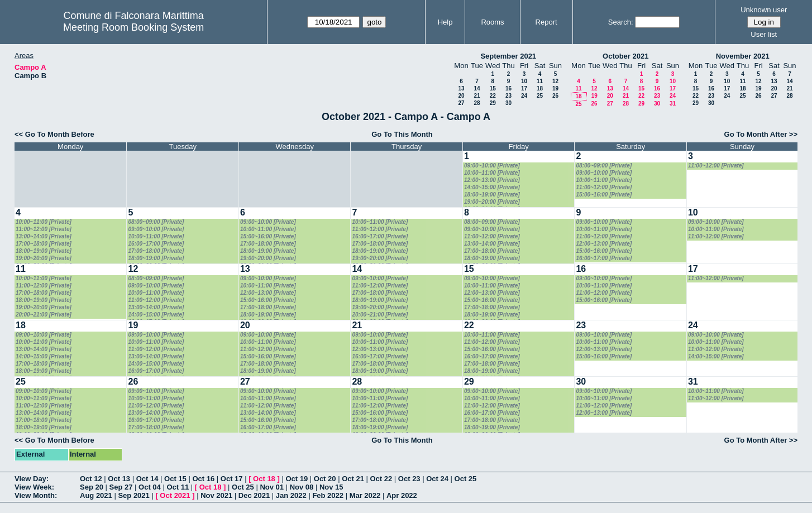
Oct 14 (147, 479)
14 (477, 88)
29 (493, 103)
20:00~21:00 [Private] (44, 315)
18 (540, 88)
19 (555, 88)
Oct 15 (175, 479)
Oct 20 (325, 479)
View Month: (36, 495)
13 (461, 88)
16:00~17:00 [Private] (156, 244)
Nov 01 (272, 487)
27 (461, 103)
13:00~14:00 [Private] (44, 236)
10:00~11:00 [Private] (492, 173)
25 (540, 96)
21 (477, 96)
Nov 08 (302, 487)
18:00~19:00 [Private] (492, 195)
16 (508, 88)
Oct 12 (91, 479)
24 (524, 96)
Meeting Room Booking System (133, 27)
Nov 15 (331, 487)
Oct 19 (297, 479)
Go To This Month (402, 134)
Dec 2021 (254, 495)
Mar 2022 (365, 495)
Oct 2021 (175, 495)
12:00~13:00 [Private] (492, 180)
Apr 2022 (402, 495)
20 (461, 96)
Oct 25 (466, 479)
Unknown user (764, 10)
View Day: (32, 479)
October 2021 (625, 56)
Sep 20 (92, 487)
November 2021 (743, 56)
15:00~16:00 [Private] (604, 195)
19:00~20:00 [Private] (492, 202)
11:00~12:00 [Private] (604, 187)
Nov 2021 (216, 495)
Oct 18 (264, 479)
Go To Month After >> (761, 134)
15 (493, 88)
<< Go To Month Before (54, 134)
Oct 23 (409, 479)
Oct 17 (232, 479)
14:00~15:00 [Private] (492, 187)
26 (555, 96)
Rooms (492, 22)
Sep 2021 (133, 495)
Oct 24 (437, 479)
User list (764, 34)
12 (555, 81)
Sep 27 (121, 487)
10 (524, 81)
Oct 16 (203, 479)
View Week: (34, 487)
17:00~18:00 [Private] (44, 244)
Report (546, 22)
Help (445, 22)
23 (508, 96)
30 (508, 103)
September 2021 (508, 56)
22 (493, 96)
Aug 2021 (96, 495)
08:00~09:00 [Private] (604, 166)
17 (524, 88)
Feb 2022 (328, 495)
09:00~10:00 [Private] (492, 166)
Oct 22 (381, 479)
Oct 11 (178, 487)
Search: (621, 22)
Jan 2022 (291, 495)
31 (673, 104)
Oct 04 (150, 487)
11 (540, 81)
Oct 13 (119, 479)
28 (477, 103)
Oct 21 (353, 479)
